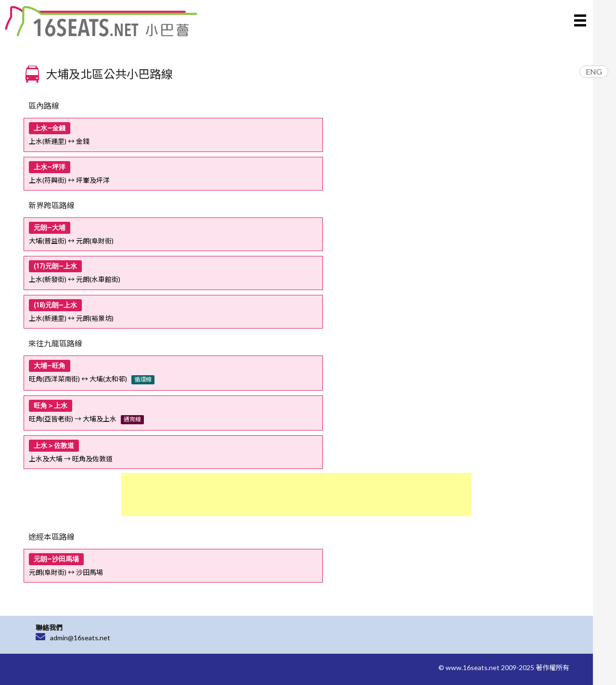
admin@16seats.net (80, 638)
